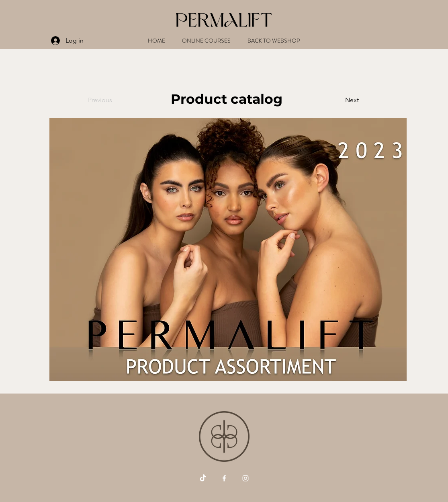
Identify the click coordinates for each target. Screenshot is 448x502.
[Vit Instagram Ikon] (245, 478)
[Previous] (115, 100)
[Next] (339, 100)
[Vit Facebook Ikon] (224, 478)
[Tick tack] (203, 478)
